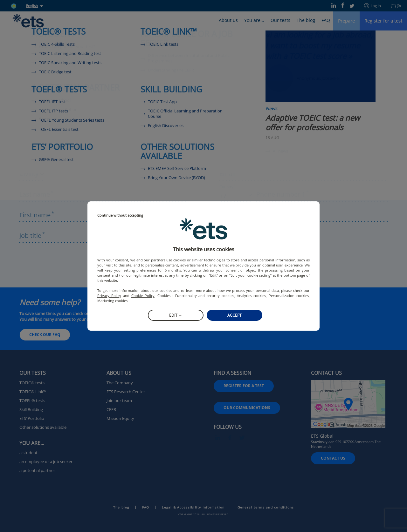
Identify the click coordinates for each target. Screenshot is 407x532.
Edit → (176, 315)
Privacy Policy (109, 296)
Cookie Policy (143, 296)
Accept (235, 315)
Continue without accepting (120, 215)
